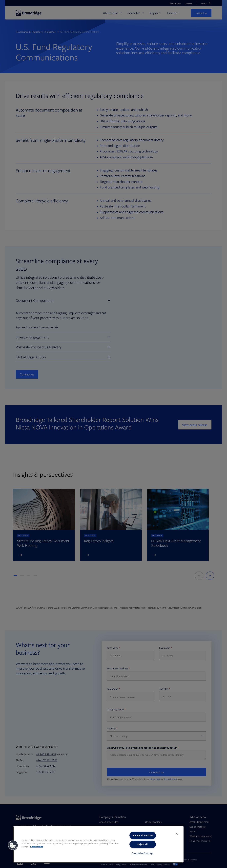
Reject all (143, 844)
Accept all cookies (143, 835)
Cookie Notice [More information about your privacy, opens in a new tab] (37, 846)
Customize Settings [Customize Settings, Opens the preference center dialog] (143, 853)
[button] (13, 845)
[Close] (177, 834)
